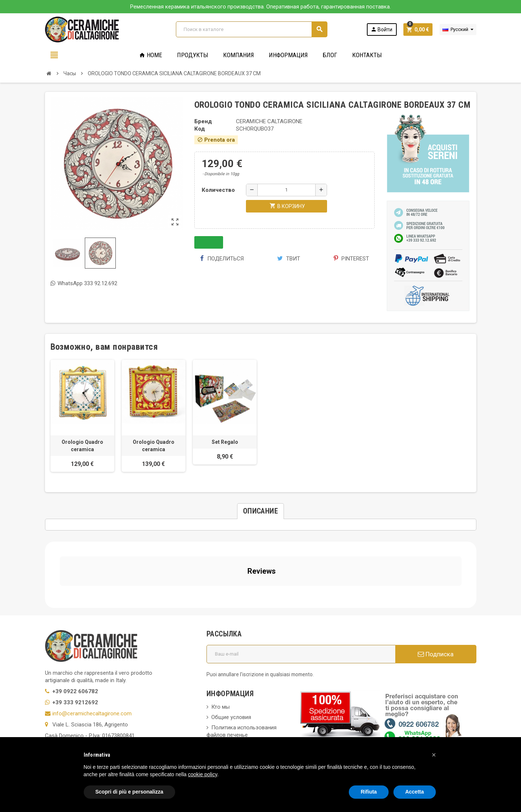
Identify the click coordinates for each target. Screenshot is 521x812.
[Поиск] (252, 29)
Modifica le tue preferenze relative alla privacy (107, 721)
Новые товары (230, 717)
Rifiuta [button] (369, 792)
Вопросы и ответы (235, 679)
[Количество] (286, 190)
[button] (434, 755)
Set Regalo (225, 442)
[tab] (260, 511)
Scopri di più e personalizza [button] (129, 792)
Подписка (436, 588)
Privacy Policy (62, 699)
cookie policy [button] (203, 774)
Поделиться (222, 259)
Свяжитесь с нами (234, 728)
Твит (289, 259)
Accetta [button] (415, 792)
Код (200, 129)
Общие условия (231, 651)
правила (222, 707)
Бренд (203, 121)
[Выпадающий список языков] (458, 30)
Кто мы (220, 640)
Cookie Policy (61, 710)
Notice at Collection (69, 732)
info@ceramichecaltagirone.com (92, 647)
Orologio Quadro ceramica (82, 446)
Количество (218, 190)
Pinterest (351, 259)
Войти (381, 29)
